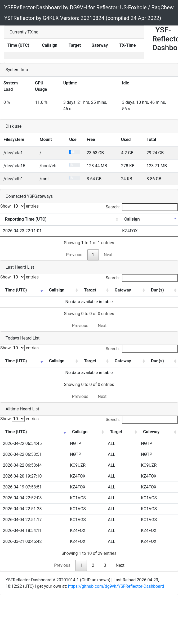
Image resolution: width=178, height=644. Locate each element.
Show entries (19, 206)
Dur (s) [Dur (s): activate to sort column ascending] (157, 290)
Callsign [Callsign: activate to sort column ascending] (57, 290)
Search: (142, 207)
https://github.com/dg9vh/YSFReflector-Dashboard (116, 586)
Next (108, 255)
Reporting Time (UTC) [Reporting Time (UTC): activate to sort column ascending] (26, 219)
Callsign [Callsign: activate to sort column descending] (132, 219)
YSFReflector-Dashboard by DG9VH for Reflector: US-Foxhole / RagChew (89, 7)
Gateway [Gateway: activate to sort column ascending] (123, 290)
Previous (74, 255)
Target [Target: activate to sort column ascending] (90, 290)
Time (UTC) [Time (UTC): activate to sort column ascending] (16, 290)
